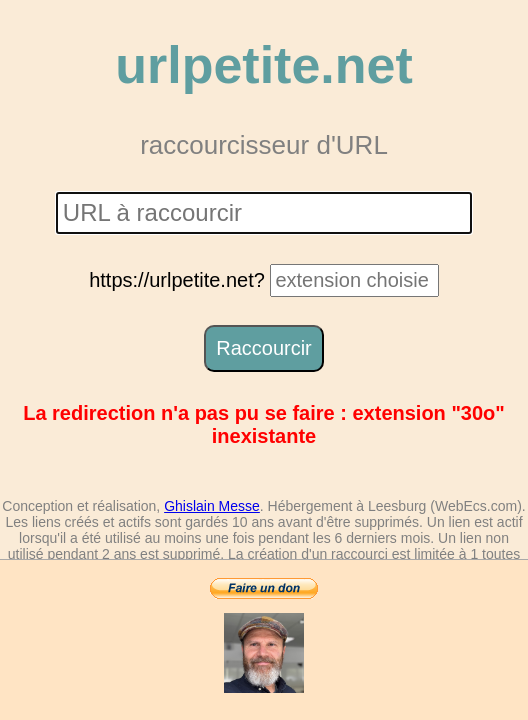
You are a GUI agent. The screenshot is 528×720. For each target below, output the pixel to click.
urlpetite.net (264, 65)
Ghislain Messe (212, 506)
